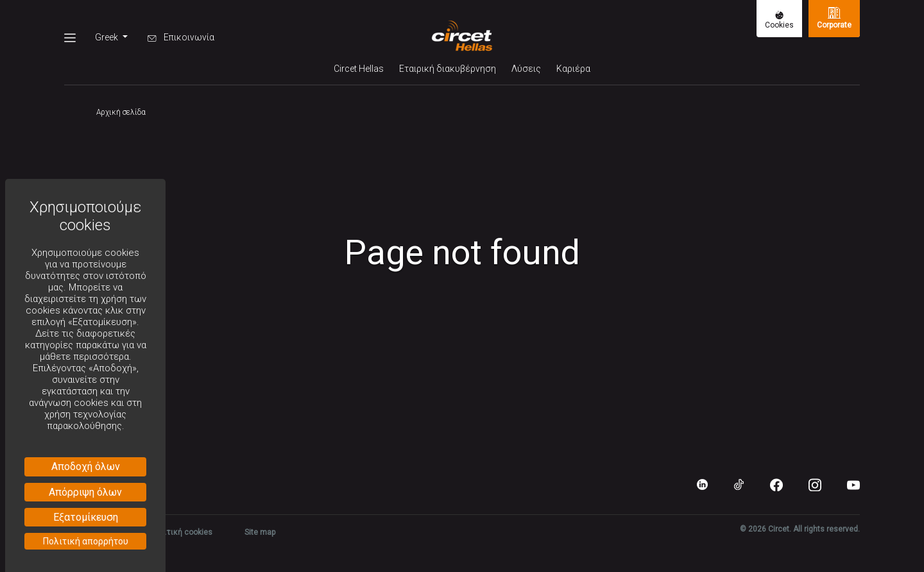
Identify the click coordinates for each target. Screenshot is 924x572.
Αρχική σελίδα (121, 112)
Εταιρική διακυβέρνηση (448, 69)
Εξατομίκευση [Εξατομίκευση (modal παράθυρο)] (86, 517)
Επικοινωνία (181, 37)
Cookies (779, 20)
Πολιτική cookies (181, 532)
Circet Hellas (359, 69)
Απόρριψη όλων (85, 492)
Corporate (834, 18)
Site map (260, 532)
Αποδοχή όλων (86, 467)
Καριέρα (573, 69)
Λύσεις (526, 69)
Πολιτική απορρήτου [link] (86, 541)
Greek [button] (107, 37)
